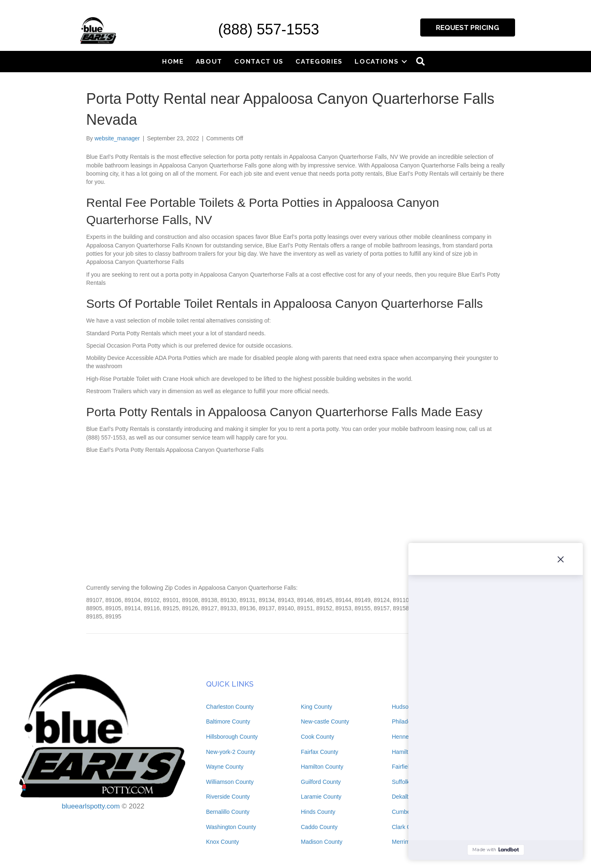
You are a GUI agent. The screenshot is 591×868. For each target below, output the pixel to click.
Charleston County (230, 707)
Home (173, 61)
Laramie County (321, 797)
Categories (319, 61)
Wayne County (225, 767)
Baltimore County (228, 721)
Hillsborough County (232, 737)
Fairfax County (320, 752)
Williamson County (230, 782)
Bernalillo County (228, 812)
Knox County (222, 842)
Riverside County (228, 797)
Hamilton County (322, 767)
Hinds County (318, 812)
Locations (377, 61)
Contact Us (259, 61)
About (209, 61)
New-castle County (325, 721)
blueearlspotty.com (90, 806)
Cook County (317, 737)
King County (316, 707)
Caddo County (319, 827)
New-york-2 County (231, 752)
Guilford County (321, 782)
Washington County (231, 827)
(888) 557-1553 (268, 29)
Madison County (322, 842)
